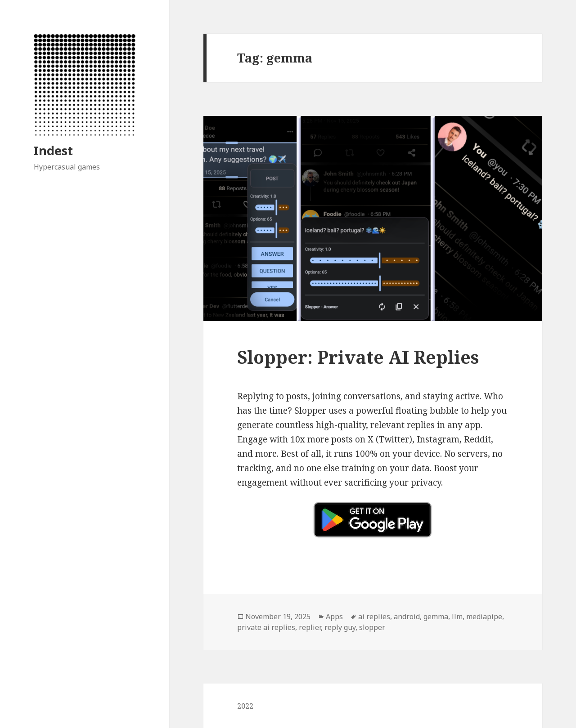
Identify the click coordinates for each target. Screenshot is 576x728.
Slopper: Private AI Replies (358, 357)
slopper (372, 627)
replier (310, 627)
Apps (334, 616)
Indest (53, 150)
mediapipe (484, 616)
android (407, 616)
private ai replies (266, 627)
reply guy (340, 627)
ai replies (374, 616)
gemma (436, 616)
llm (457, 616)
